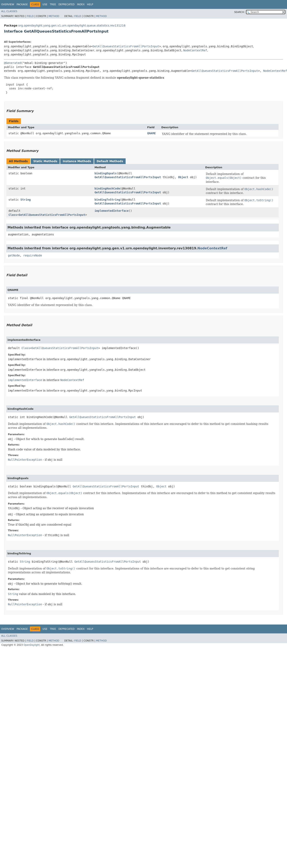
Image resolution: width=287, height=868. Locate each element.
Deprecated (67, 4)
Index (81, 4)
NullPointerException (25, 460)
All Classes (9, 11)
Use (45, 4)
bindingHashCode (107, 188)
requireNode (33, 255)
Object (183, 177)
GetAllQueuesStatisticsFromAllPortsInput (126, 46)
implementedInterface (112, 211)
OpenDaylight (32, 645)
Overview (8, 4)
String (26, 200)
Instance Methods (77, 161)
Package (22, 4)
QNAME (151, 133)
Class (13, 215)
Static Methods (45, 161)
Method (54, 16)
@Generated (13, 63)
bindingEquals (106, 173)
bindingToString (107, 200)
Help (90, 4)
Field (30, 16)
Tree (53, 4)
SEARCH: (240, 12)
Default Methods (110, 161)
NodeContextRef (195, 50)
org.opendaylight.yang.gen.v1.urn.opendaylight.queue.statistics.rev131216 (72, 25)
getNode (14, 255)
